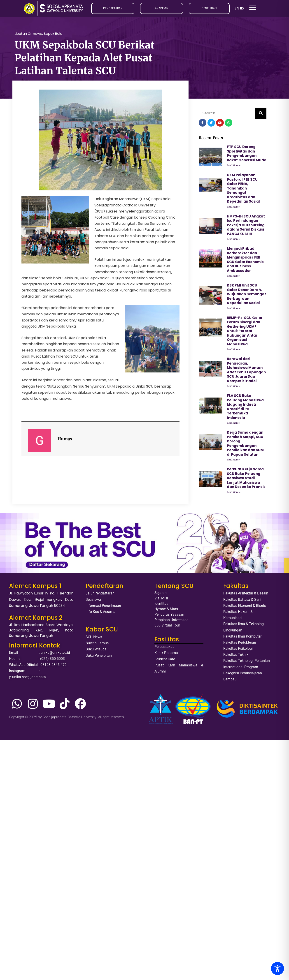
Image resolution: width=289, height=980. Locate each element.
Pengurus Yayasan (169, 616)
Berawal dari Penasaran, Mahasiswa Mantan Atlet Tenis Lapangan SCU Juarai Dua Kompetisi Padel (246, 371)
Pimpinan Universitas (171, 621)
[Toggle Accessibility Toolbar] (277, 968)
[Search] (261, 115)
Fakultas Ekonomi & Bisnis (245, 607)
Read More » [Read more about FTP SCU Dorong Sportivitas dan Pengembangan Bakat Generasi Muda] (234, 167)
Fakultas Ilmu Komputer (242, 638)
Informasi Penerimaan (103, 607)
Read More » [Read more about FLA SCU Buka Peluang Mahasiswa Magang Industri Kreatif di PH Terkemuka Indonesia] (234, 424)
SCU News (94, 638)
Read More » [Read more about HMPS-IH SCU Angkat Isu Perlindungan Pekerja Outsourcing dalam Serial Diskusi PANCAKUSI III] (234, 241)
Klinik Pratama (166, 654)
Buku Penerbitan (99, 657)
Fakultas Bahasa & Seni (242, 601)
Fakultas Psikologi (238, 650)
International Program (241, 668)
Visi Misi (161, 600)
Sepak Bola (53, 35)
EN (237, 8)
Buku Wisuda (96, 651)
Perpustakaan (165, 648)
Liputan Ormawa (28, 35)
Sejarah (161, 594)
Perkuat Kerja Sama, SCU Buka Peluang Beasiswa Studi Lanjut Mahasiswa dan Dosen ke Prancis (246, 480)
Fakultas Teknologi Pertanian (247, 662)
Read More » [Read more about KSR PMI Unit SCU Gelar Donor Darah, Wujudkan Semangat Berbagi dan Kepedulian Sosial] (234, 310)
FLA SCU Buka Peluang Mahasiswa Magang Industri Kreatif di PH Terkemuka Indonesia (245, 408)
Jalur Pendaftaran (100, 595)
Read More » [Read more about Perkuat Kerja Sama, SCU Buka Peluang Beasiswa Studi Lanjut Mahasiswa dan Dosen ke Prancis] (234, 493)
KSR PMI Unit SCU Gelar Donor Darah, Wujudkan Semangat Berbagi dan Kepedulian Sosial (246, 296)
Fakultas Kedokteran (240, 644)
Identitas (161, 605)
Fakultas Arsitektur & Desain (246, 595)
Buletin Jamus (97, 644)
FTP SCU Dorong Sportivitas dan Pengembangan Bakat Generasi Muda (247, 155)
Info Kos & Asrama (100, 613)
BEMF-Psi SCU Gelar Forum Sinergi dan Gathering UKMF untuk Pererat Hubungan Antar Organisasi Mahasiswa (245, 332)
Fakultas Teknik (236, 656)
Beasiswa (93, 601)
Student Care (165, 660)
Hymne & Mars (166, 611)
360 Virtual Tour (167, 627)
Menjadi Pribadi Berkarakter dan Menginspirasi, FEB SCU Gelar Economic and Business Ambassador (245, 261)
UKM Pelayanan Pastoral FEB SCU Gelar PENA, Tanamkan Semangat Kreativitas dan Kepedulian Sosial (243, 190)
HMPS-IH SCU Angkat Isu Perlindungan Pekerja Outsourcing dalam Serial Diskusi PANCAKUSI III (246, 226)
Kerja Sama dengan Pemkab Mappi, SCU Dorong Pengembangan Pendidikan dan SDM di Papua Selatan (245, 445)
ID (242, 8)
